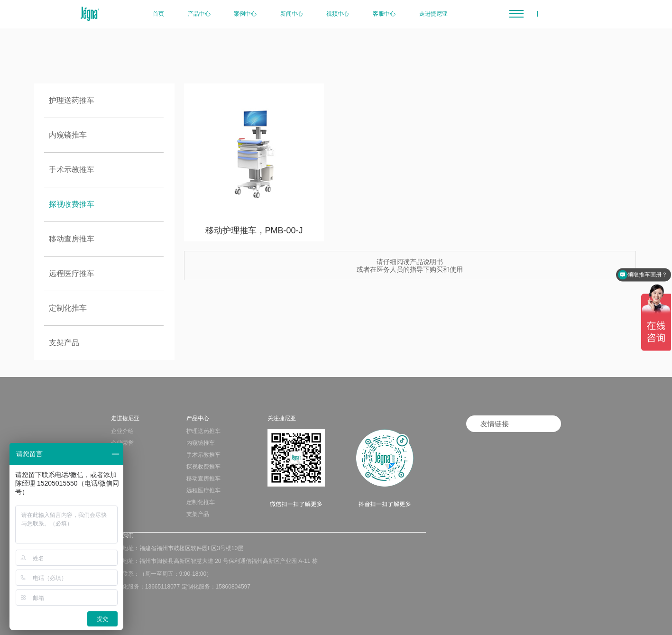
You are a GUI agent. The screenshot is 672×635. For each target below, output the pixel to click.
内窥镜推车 (68, 135)
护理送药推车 (72, 100)
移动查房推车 (72, 239)
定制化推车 (68, 308)
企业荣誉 (122, 443)
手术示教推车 (72, 170)
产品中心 (199, 14)
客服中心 (384, 14)
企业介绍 (122, 431)
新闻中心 (292, 14)
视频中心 (338, 14)
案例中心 (245, 14)
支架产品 (64, 343)
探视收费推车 (72, 204)
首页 (158, 14)
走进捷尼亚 (433, 14)
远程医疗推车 (72, 273)
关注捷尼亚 (282, 418)
